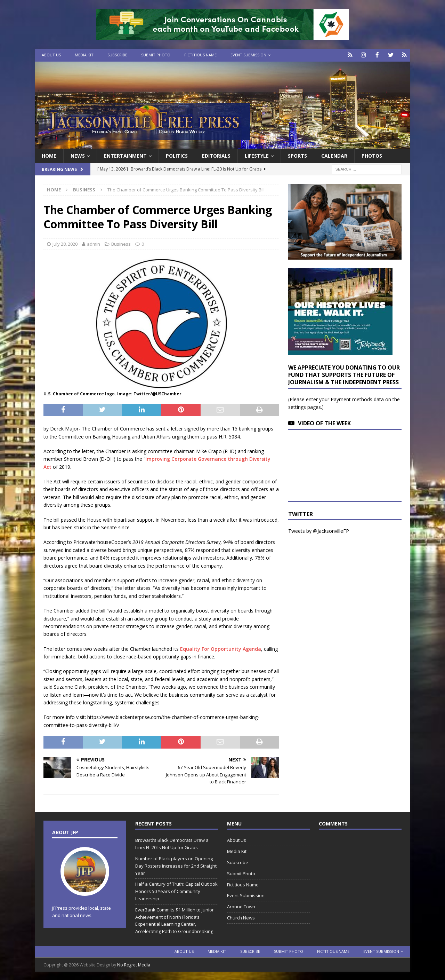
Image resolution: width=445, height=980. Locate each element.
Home (49, 155)
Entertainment (125, 155)
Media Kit (84, 55)
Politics (177, 155)
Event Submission (248, 55)
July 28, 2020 (65, 243)
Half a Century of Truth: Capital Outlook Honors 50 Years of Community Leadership (176, 891)
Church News (241, 917)
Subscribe (117, 55)
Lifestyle (257, 155)
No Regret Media (134, 964)
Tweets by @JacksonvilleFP (319, 531)
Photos (372, 155)
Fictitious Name (200, 55)
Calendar (334, 155)
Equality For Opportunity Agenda (221, 648)
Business (121, 243)
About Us (51, 55)
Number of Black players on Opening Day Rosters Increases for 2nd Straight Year (176, 865)
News (78, 155)
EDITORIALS (216, 155)
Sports (297, 155)
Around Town (241, 906)
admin (94, 243)
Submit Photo (156, 55)
